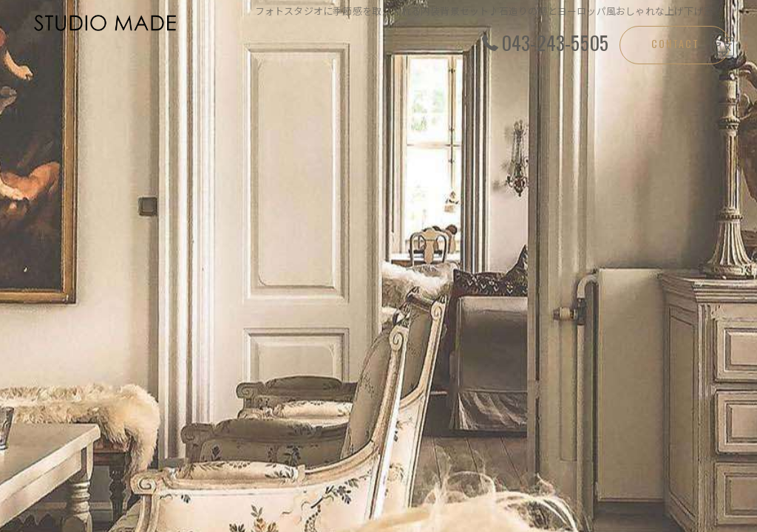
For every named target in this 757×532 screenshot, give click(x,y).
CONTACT (675, 43)
